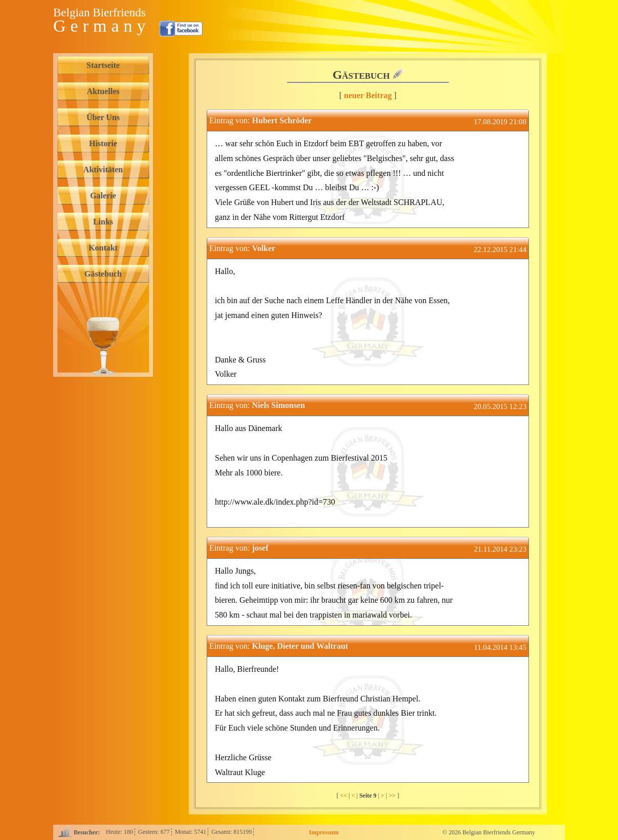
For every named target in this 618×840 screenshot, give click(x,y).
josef (260, 548)
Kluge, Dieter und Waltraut (300, 646)
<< (345, 796)
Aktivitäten (103, 169)
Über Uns (103, 117)
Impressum (324, 832)
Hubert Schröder (282, 120)
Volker (264, 248)
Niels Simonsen (279, 405)
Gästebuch (103, 274)
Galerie (103, 196)
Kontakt (103, 248)
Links (103, 222)
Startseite (103, 65)
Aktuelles (103, 91)
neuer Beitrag (368, 95)
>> (393, 796)
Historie (103, 143)
